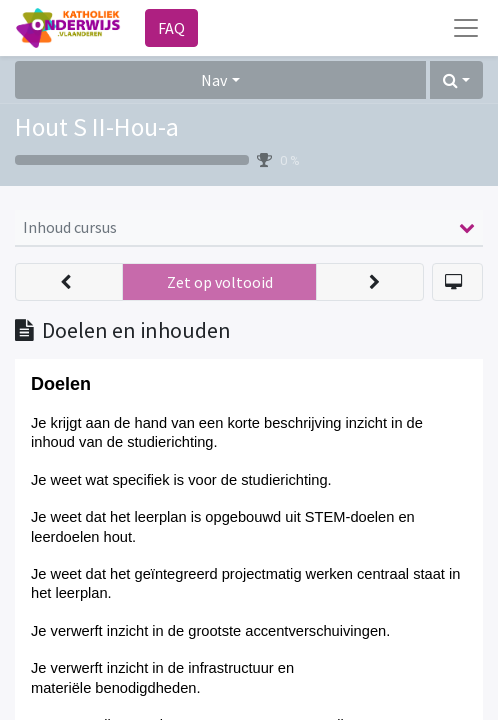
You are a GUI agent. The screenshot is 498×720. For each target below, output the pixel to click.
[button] (456, 80)
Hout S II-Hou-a (97, 127)
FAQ (171, 28)
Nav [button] (214, 80)
